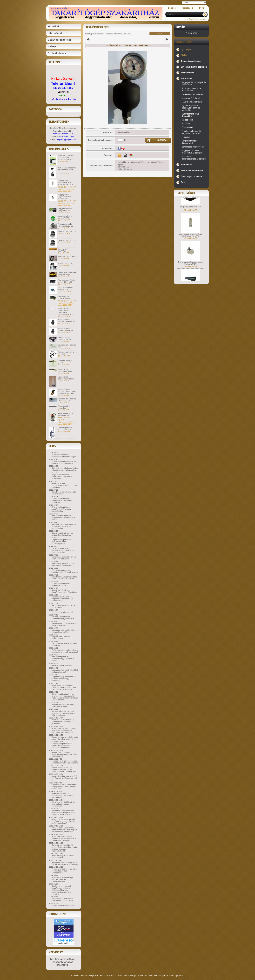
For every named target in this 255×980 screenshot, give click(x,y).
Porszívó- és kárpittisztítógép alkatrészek (194, 158)
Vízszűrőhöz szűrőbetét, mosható (66, 378)
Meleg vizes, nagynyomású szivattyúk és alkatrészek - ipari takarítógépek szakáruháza (64, 687)
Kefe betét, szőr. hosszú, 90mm (65, 297)
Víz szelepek (187, 120)
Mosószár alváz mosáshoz (64, 407)
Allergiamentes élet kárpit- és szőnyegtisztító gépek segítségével (63, 804)
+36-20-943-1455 (63, 88)
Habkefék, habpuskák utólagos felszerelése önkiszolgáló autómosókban (64, 526)
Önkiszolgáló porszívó (191, 176)
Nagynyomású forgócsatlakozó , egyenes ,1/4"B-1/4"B (67, 182)
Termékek (75, 976)
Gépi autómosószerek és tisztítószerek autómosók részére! (65, 571)
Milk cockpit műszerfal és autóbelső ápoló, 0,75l (67, 170)
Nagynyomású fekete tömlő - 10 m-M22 (66, 281)
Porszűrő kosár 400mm (67, 256)
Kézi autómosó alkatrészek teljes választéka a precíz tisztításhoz (65, 469)
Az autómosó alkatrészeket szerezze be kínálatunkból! (62, 900)
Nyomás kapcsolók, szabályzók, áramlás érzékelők (191, 108)
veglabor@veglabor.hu (67, 140)
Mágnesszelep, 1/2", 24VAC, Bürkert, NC (66, 330)
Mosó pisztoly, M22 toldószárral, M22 (66, 371)
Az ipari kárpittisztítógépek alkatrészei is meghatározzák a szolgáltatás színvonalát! (64, 838)
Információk (129, 976)
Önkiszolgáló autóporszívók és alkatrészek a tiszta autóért (64, 462)
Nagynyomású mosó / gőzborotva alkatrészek (192, 152)
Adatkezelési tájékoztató (173, 976)
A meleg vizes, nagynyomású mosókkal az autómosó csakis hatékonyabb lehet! (63, 821)
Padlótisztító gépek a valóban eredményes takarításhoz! (63, 564)
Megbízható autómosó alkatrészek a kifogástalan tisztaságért (62, 477)
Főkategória (90, 34)
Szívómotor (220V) (66, 263)
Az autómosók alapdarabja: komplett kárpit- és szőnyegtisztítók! (62, 879)
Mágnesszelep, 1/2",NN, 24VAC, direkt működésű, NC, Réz (67, 391)
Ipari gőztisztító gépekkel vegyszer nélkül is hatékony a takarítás (63, 518)
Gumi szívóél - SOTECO (64, 250)
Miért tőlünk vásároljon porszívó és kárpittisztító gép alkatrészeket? (64, 871)
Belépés (172, 8)
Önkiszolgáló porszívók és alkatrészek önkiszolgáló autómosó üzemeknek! (62, 746)
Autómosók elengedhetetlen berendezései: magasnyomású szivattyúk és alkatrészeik (64, 813)
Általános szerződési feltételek (148, 976)
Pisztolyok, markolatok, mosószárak (192, 90)
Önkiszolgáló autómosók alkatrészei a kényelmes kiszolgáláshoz (61, 509)
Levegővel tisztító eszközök (194, 67)
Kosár (96, 976)
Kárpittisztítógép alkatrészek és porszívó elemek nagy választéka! (64, 679)
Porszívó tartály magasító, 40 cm (65, 339)
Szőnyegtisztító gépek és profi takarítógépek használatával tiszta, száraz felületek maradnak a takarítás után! (65, 697)
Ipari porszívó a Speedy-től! (62, 612)
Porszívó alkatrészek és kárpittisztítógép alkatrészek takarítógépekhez (63, 550)
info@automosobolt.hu (63, 99)
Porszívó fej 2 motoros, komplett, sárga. (67, 274)
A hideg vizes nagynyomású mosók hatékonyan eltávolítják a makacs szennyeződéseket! (64, 830)
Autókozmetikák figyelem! (62, 665)
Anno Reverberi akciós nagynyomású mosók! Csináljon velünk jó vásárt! (64, 754)
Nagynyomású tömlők (191, 98)
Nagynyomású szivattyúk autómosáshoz (61, 638)
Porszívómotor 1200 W (67, 231)
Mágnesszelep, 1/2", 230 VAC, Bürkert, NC (67, 321)
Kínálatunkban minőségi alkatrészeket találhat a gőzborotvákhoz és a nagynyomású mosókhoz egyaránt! (61, 890)
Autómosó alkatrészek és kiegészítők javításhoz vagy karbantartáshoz (62, 599)
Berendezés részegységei (193, 147)
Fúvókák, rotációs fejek (192, 102)
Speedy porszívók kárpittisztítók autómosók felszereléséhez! (64, 578)
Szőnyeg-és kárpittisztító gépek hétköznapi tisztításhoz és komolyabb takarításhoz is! (64, 730)
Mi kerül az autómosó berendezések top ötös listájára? (64, 456)
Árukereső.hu (64, 943)
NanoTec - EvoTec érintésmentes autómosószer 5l (65, 158)
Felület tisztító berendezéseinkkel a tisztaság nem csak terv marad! (65, 651)
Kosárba (162, 140)
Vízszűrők (186, 124)
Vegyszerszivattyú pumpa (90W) (65, 217)
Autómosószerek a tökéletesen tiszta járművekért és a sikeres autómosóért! (64, 787)
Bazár (184, 182)
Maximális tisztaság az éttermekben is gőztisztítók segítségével (62, 795)
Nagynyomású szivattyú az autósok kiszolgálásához (62, 534)
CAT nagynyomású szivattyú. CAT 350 (66, 288)
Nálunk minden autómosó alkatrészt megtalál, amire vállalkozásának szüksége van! (64, 769)
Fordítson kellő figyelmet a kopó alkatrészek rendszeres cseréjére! (65, 762)
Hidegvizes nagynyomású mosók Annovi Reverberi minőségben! (65, 738)
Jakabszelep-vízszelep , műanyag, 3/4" (67, 400)
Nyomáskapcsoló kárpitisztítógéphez (66, 225)
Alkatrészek (101, 34)
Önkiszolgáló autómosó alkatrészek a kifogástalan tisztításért (62, 500)
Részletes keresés (108, 976)
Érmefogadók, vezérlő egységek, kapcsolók (191, 132)
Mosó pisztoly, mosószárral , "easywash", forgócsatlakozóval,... (66, 311)
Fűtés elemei (187, 127)
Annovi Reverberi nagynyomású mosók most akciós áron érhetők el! (64, 778)
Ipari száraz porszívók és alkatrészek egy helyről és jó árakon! (63, 659)
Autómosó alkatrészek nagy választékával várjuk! (63, 705)
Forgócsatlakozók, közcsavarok (190, 142)
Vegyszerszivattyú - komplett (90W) (66, 210)
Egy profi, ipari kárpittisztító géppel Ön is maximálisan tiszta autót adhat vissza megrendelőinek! (64, 848)
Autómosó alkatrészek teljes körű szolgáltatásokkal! (65, 671)
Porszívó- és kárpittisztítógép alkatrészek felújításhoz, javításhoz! (63, 722)
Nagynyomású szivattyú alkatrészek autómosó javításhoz (65, 591)
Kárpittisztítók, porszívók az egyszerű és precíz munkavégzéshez (62, 542)
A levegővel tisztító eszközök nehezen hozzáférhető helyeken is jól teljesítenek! (64, 713)
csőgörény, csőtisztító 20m (190, 213)
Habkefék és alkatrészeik (192, 94)
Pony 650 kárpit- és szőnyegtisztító (66, 414)
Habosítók (186, 137)
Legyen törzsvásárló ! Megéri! (63, 905)
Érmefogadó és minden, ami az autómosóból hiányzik (64, 558)
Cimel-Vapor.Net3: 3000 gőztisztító (65, 429)
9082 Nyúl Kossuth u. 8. (63, 134)
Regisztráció (86, 976)
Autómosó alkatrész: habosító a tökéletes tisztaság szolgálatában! (65, 863)
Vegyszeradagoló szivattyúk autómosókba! (63, 857)
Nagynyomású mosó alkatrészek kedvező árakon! (64, 624)
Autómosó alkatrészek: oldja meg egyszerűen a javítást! (65, 631)
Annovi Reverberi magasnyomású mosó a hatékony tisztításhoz (65, 485)
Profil (120, 976)
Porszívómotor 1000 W (67, 240)
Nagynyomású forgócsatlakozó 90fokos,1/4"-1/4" (65, 197)
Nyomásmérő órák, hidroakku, (119, 34)
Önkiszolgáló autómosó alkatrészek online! (61, 584)
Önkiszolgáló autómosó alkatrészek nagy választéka (63, 618)
